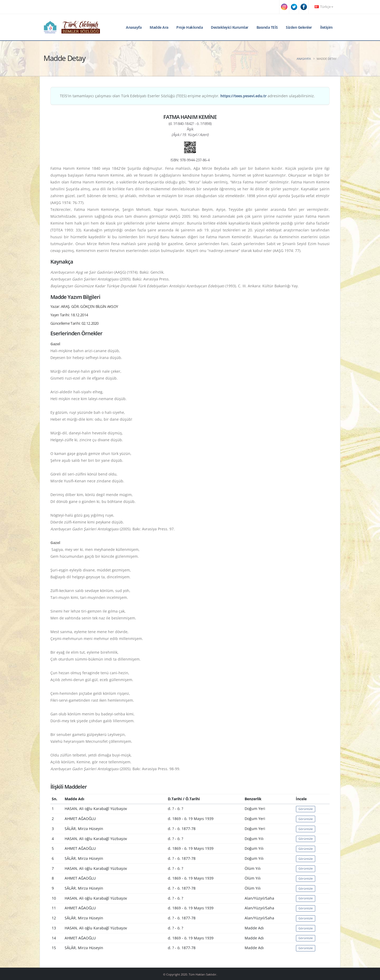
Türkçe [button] (324, 7)
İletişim (326, 27)
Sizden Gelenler (299, 27)
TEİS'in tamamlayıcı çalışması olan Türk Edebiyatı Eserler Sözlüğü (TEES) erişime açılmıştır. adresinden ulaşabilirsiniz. (187, 96)
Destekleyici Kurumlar (230, 27)
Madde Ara (159, 27)
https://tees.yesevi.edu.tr (243, 96)
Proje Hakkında (189, 27)
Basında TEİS (267, 27)
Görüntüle (306, 809)
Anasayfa (134, 27)
